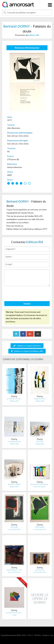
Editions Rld (34, 35)
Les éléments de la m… (14, 613)
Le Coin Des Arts (14, 529)
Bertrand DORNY (17, 26)
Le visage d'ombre (14, 441)
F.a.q (52, 635)
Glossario (46, 635)
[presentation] (26, 294)
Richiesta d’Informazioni (27, 48)
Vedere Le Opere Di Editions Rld (27, 351)
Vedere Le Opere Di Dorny (27, 346)
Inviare (27, 304)
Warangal (14, 527)
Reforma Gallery (40, 487)
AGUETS (40, 441)
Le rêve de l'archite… (14, 399)
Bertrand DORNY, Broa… (40, 484)
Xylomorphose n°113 (14, 570)
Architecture (40, 570)
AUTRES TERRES (14, 484)
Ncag (14, 615)
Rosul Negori (40, 527)
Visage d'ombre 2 (40, 399)
